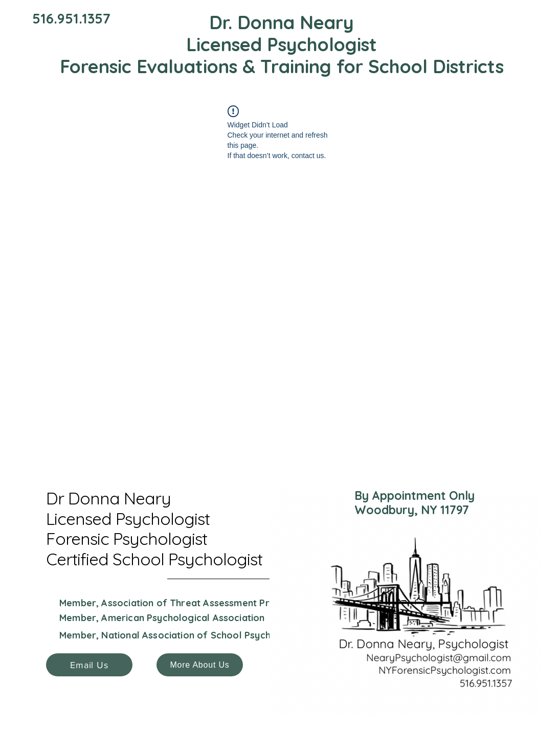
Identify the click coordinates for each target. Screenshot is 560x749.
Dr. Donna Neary (282, 22)
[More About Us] (200, 665)
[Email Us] (89, 665)
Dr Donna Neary (108, 498)
